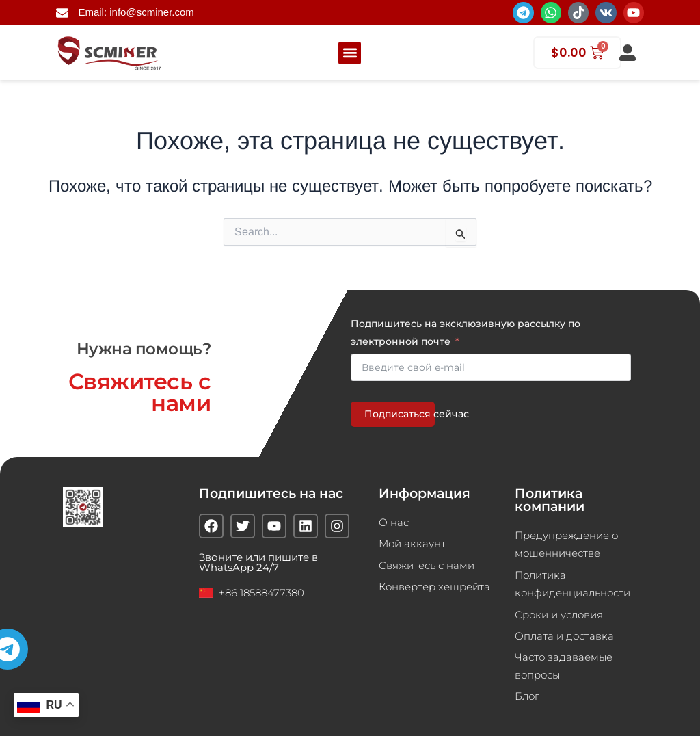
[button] (350, 53)
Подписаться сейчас (400, 413)
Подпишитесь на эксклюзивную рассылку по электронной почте (466, 332)
